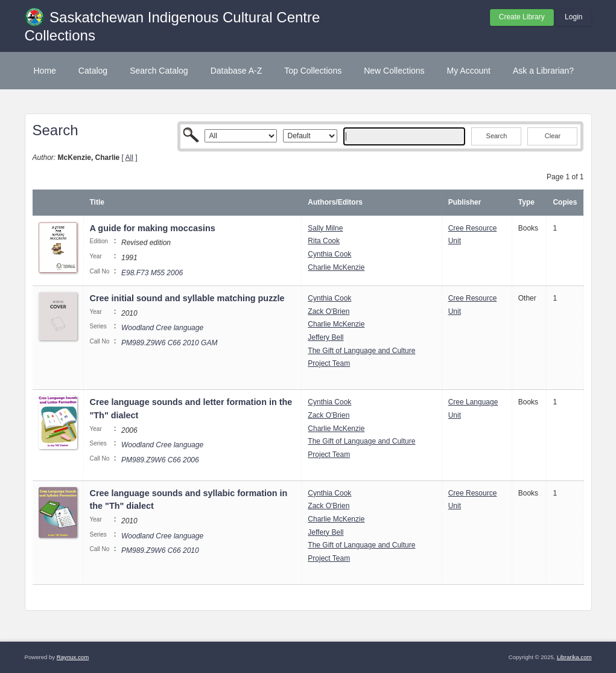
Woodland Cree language (162, 328)
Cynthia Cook (329, 254)
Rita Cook (324, 241)
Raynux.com (73, 657)
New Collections (394, 71)
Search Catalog (159, 71)
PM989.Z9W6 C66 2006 (160, 460)
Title (97, 202)
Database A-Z (237, 71)
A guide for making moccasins (153, 228)
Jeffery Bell (325, 337)
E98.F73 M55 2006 (152, 273)
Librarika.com (574, 657)
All (129, 158)
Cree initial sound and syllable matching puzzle (187, 298)
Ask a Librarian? (543, 71)
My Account (469, 71)
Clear (553, 136)
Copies (565, 202)
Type (526, 202)
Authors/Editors (335, 202)
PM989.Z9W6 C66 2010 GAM (169, 343)
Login (573, 17)
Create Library (522, 17)
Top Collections (313, 71)
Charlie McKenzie (336, 267)
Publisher (465, 202)
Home (45, 71)
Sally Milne (325, 228)
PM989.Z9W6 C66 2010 (160, 550)
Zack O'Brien (329, 311)
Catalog (93, 71)
